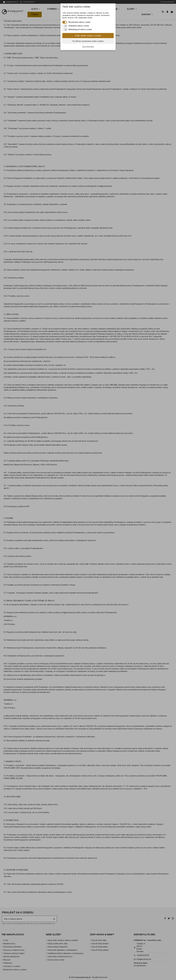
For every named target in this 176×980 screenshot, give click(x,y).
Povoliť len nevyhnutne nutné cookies (88, 41)
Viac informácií (88, 47)
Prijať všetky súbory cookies (88, 36)
